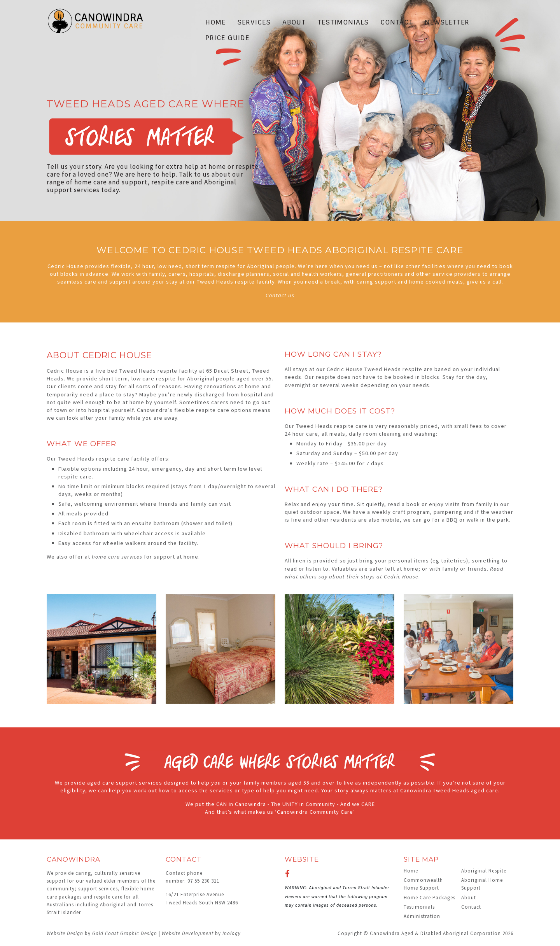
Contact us (280, 295)
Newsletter (447, 22)
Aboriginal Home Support (482, 884)
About (294, 22)
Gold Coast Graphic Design (125, 933)
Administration (422, 916)
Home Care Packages (430, 898)
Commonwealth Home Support (423, 884)
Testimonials (343, 22)
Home (215, 22)
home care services (117, 557)
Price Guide (227, 38)
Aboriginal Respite (484, 871)
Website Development (188, 933)
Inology (232, 933)
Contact (397, 22)
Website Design (65, 933)
